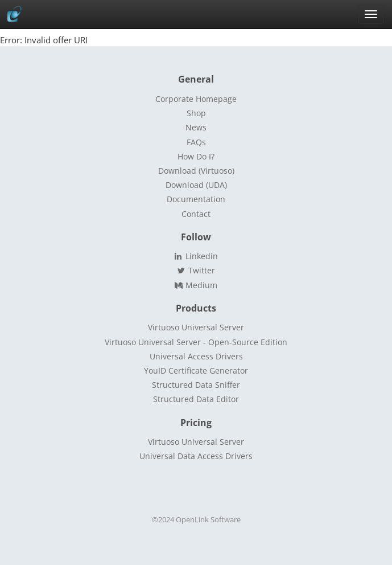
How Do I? (196, 156)
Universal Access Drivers (196, 356)
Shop (196, 113)
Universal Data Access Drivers (196, 456)
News (196, 127)
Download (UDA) (196, 185)
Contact (196, 214)
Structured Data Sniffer (196, 385)
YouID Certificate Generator (196, 370)
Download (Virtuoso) (196, 171)
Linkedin (196, 256)
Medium (196, 285)
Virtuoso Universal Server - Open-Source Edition (196, 342)
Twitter (196, 270)
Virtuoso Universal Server (196, 327)
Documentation (196, 199)
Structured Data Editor (196, 399)
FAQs (196, 142)
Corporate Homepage (196, 99)
